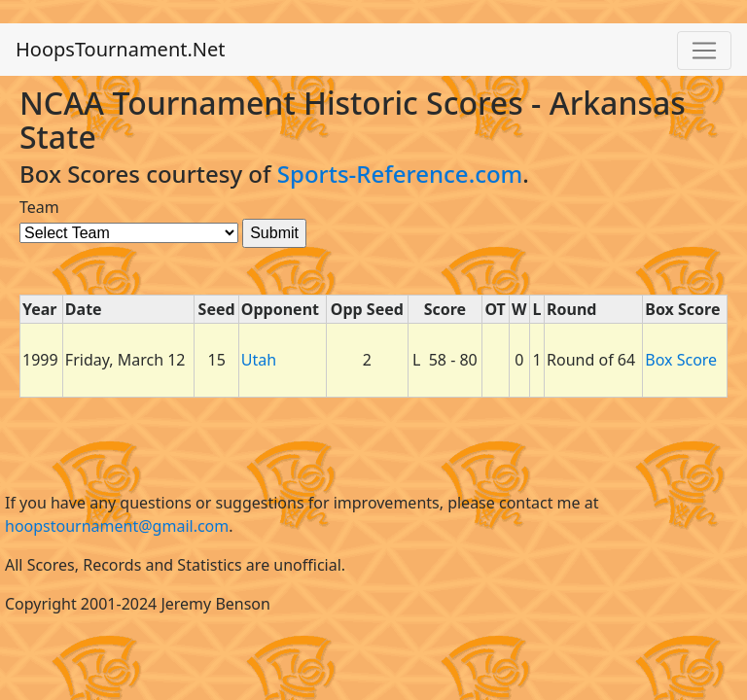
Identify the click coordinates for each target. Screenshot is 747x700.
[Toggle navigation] (704, 51)
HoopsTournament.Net (121, 49)
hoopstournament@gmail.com (117, 526)
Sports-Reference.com (400, 174)
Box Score (681, 360)
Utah (259, 360)
